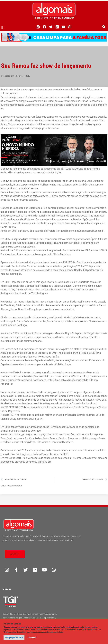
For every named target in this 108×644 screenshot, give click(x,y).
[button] (2, 28)
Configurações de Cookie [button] (14, 638)
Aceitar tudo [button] (32, 638)
